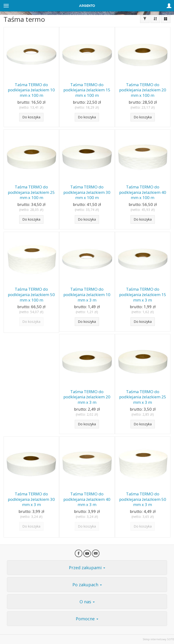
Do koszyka (31, 117)
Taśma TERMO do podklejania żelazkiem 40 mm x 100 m (143, 192)
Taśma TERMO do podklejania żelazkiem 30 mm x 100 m (87, 192)
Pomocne (87, 619)
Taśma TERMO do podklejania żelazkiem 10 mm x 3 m (87, 294)
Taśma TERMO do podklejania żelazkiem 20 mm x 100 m (143, 90)
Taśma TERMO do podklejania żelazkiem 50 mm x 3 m (143, 499)
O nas (87, 602)
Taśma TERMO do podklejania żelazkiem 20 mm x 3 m (87, 397)
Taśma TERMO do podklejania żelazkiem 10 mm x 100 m (31, 90)
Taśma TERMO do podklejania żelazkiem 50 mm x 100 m (31, 294)
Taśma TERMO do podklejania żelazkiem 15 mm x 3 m (143, 294)
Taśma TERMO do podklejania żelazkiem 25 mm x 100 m (31, 192)
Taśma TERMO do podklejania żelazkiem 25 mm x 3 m (143, 397)
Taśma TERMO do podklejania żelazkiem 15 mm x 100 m (87, 90)
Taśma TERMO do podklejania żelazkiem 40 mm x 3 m (87, 499)
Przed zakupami (87, 568)
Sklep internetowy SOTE (158, 639)
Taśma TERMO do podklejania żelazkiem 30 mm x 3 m (31, 499)
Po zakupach (87, 585)
